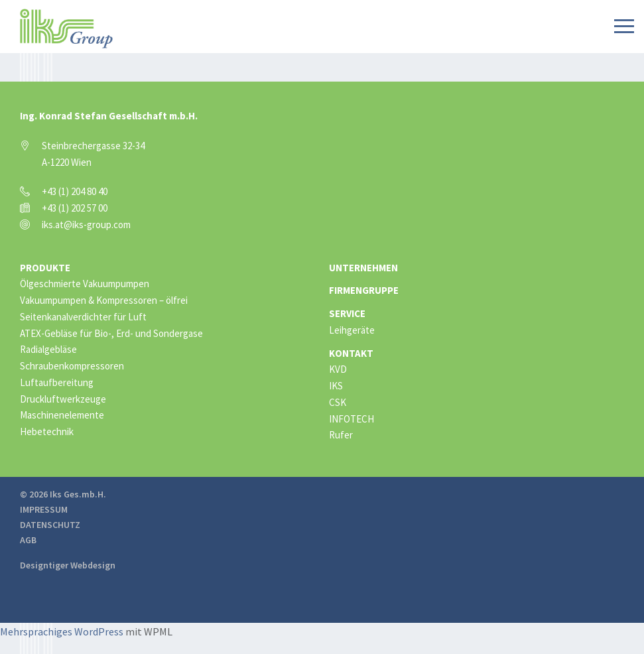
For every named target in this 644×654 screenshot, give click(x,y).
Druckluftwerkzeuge (63, 399)
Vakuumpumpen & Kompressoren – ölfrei (104, 300)
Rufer (341, 435)
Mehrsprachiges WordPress (62, 631)
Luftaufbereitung (57, 382)
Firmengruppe (364, 290)
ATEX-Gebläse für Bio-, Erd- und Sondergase (111, 333)
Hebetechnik (47, 431)
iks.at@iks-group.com (86, 225)
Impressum (44, 509)
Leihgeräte (352, 330)
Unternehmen (363, 268)
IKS (336, 386)
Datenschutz (50, 525)
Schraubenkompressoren (72, 366)
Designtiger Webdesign (68, 565)
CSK (338, 402)
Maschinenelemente (62, 415)
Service (347, 313)
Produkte (45, 268)
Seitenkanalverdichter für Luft (83, 317)
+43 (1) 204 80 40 (75, 191)
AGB (28, 540)
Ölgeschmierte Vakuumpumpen (85, 284)
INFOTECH (352, 419)
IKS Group (66, 29)
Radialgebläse (48, 349)
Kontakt (351, 353)
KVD (338, 369)
